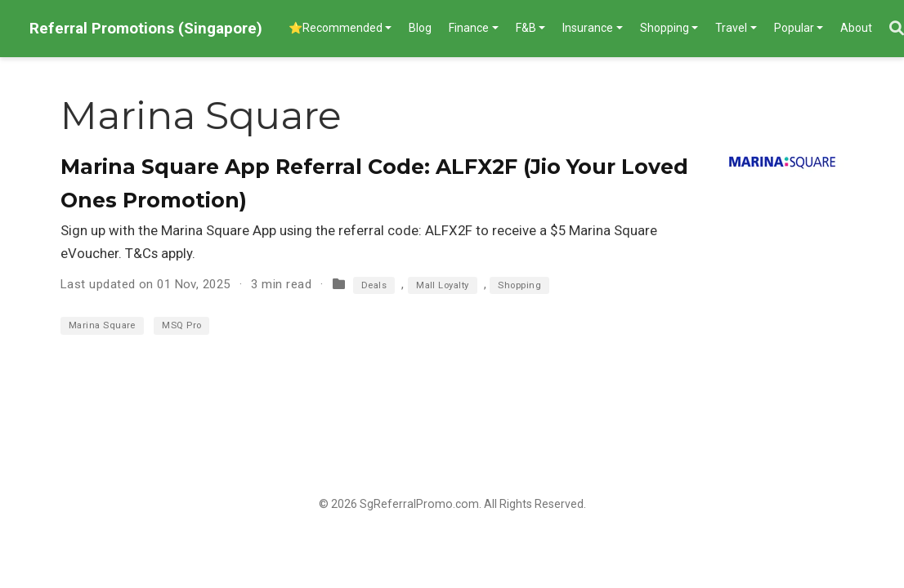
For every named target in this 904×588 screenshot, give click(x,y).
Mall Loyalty (442, 285)
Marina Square (102, 325)
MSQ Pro (181, 325)
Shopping (519, 285)
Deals (374, 285)
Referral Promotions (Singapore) (146, 28)
